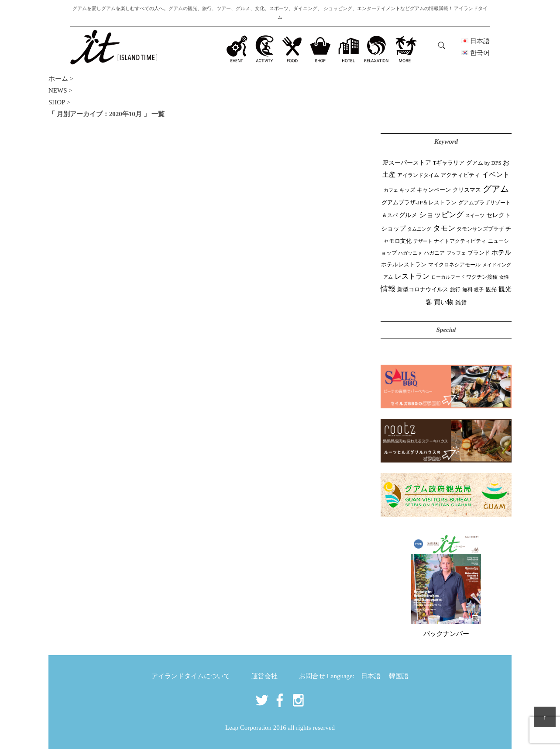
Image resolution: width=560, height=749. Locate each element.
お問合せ (312, 676)
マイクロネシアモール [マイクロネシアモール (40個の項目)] (454, 265)
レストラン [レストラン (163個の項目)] (412, 276)
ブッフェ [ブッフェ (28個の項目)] (456, 253)
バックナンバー (446, 634)
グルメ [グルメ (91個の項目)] (408, 215)
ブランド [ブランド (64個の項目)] (479, 253)
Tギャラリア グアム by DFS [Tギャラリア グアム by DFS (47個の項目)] (467, 163)
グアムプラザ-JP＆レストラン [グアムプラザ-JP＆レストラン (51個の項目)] (419, 203)
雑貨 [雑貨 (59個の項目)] (461, 302)
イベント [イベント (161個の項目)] (496, 174)
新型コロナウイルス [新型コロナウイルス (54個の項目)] (423, 289)
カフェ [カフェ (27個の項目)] (391, 190)
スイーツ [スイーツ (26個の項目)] (475, 215)
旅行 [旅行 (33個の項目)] (455, 290)
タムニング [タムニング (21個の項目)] (419, 229)
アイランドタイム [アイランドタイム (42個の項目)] (418, 175)
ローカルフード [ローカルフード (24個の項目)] (448, 277)
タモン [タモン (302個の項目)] (444, 228)
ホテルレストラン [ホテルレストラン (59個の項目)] (404, 264)
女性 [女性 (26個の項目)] (504, 277)
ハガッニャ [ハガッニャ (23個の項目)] (410, 253)
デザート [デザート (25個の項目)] (423, 241)
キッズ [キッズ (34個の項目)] (407, 190)
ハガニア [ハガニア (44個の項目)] (434, 253)
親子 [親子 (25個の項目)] (479, 290)
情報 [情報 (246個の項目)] (388, 289)
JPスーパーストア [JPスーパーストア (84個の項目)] (407, 162)
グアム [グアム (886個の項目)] (496, 189)
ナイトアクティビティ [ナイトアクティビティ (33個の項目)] (460, 241)
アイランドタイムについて (191, 676)
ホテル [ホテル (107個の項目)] (501, 252)
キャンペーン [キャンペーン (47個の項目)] (434, 190)
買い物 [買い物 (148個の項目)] (444, 302)
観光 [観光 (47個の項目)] (491, 290)
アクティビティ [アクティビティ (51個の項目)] (460, 175)
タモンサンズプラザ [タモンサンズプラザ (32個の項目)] (480, 229)
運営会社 (265, 676)
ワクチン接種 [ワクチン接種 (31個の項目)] (482, 277)
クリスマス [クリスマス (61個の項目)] (467, 190)
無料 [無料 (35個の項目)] (467, 290)
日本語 (371, 676)
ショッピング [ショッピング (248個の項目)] (441, 215)
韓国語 (399, 676)
